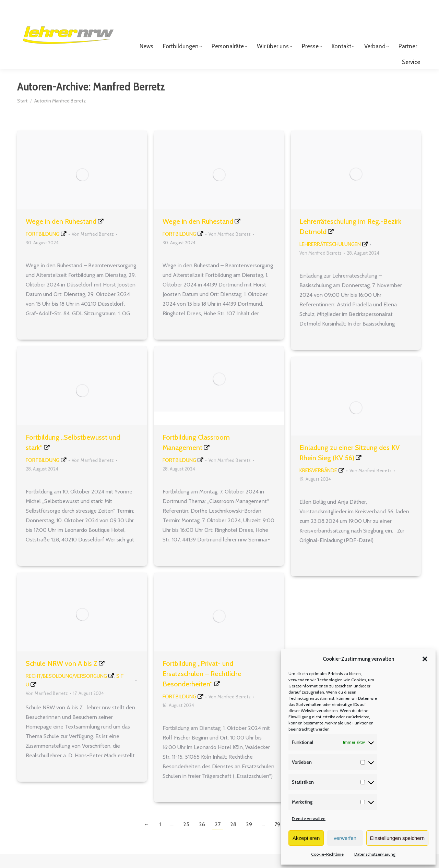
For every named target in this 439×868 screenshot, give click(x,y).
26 (202, 838)
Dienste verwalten (309, 818)
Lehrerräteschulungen (330, 258)
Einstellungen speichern (397, 838)
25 (186, 838)
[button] (425, 659)
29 (249, 838)
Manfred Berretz (129, 100)
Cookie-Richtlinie (327, 854)
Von (93, 248)
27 (218, 838)
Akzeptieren (306, 838)
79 (277, 838)
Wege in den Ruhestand (61, 235)
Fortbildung (43, 248)
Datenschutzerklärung (375, 854)
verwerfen (345, 838)
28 (233, 838)
